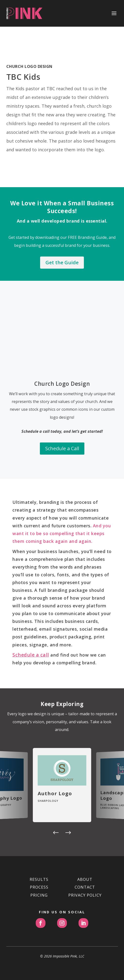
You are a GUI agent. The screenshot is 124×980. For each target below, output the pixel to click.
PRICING (39, 895)
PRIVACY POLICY (85, 895)
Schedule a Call (62, 439)
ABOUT (85, 879)
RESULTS (39, 879)
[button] (56, 833)
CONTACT (85, 887)
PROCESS (39, 887)
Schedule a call (31, 655)
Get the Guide (62, 262)
